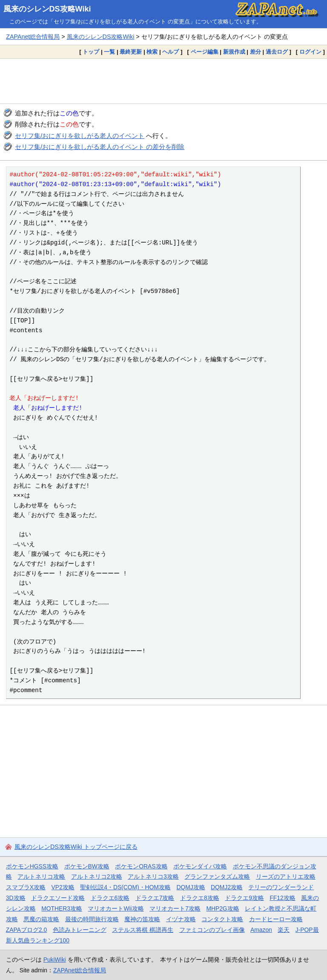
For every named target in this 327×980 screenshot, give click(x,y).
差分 (255, 52)
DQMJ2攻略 (227, 887)
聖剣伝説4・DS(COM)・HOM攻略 (125, 887)
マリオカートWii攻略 (116, 908)
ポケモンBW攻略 (87, 866)
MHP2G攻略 (222, 908)
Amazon (261, 930)
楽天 (284, 930)
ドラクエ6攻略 (110, 898)
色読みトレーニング (80, 930)
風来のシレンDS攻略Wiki (47, 9)
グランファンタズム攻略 (217, 877)
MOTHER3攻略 (62, 908)
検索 (152, 52)
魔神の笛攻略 (142, 919)
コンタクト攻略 (222, 919)
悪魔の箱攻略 (41, 919)
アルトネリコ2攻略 (97, 877)
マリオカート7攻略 (175, 908)
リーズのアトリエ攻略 (286, 877)
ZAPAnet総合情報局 (33, 37)
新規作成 (234, 52)
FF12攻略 (282, 898)
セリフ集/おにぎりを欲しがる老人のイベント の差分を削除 (100, 147)
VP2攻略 (63, 887)
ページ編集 (205, 52)
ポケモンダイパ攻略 (200, 866)
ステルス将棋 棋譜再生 (143, 930)
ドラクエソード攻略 (58, 898)
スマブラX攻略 (26, 887)
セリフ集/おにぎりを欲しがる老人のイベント (80, 136)
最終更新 (131, 52)
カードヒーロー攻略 (276, 919)
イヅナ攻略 (181, 919)
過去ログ (277, 52)
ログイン (310, 52)
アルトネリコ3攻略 (153, 877)
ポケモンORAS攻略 (141, 866)
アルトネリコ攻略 (41, 877)
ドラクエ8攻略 (200, 898)
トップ (91, 52)
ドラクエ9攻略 (244, 898)
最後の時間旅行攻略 (92, 919)
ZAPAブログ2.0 (26, 930)
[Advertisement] (163, 81)
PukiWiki (55, 960)
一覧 (109, 52)
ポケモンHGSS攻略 (32, 866)
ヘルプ (171, 52)
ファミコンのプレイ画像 (212, 930)
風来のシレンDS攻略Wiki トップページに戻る (76, 847)
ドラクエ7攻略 (155, 898)
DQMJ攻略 (191, 887)
